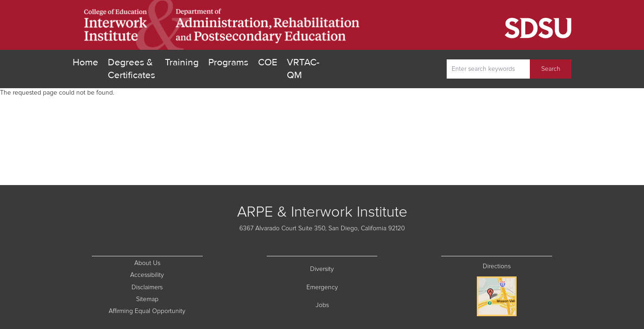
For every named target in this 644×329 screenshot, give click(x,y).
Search (551, 69)
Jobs (347, 305)
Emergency (342, 287)
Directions (497, 266)
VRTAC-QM (303, 69)
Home (85, 62)
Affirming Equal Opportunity (156, 310)
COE (268, 62)
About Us (147, 263)
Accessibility (147, 275)
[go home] (222, 25)
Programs (228, 62)
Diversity (344, 268)
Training (182, 62)
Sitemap (169, 299)
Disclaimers (167, 287)
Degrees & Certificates (132, 69)
